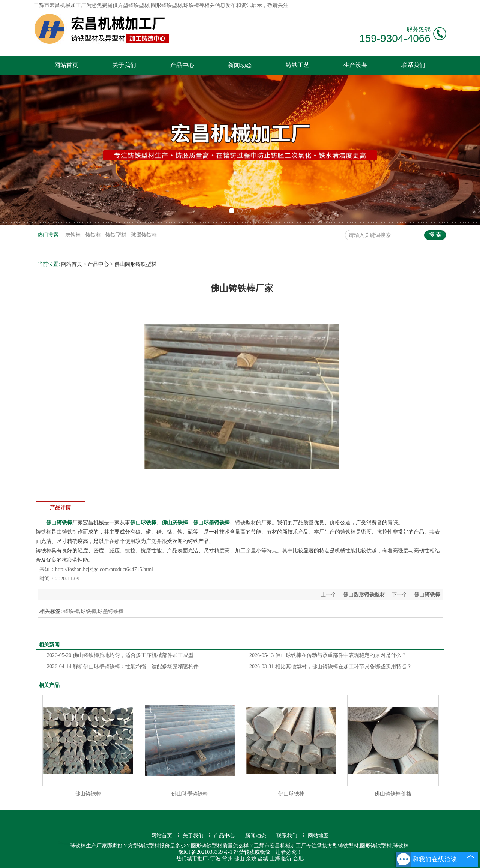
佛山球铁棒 (291, 794)
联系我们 (413, 65)
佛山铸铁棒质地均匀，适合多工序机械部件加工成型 (120, 655)
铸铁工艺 (298, 65)
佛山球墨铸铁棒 (190, 794)
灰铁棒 (74, 235)
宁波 (216, 858)
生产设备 (355, 65)
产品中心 (182, 65)
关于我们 (124, 65)
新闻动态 (240, 65)
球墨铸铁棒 (144, 235)
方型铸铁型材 (133, 5)
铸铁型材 (117, 235)
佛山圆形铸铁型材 (135, 264)
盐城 (263, 858)
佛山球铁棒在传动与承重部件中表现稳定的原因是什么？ (328, 655)
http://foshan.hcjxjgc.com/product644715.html (104, 569)
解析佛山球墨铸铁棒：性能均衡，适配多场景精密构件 (123, 666)
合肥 (298, 858)
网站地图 (318, 836)
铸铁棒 (94, 235)
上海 (275, 858)
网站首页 (66, 65)
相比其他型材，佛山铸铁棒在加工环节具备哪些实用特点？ (331, 666)
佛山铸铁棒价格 (393, 794)
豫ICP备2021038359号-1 (205, 852)
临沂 (286, 858)
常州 (228, 858)
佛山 (239, 858)
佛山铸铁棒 (88, 794)
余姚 (251, 858)
